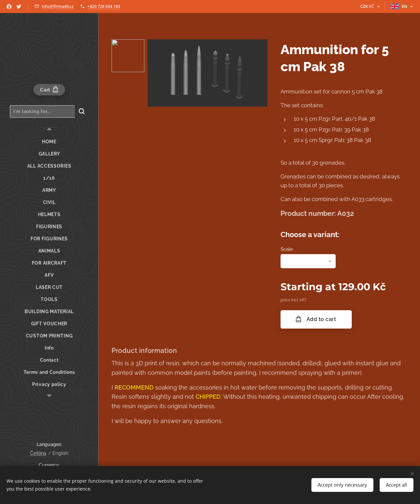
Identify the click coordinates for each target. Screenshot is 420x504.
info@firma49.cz (58, 6)
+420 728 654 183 (104, 6)
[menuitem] (49, 142)
